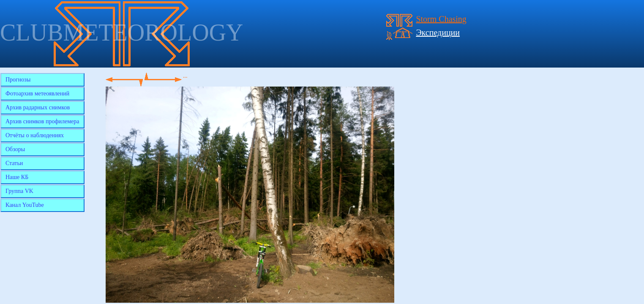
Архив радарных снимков (38, 107)
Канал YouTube (25, 205)
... (185, 76)
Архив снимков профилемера (42, 121)
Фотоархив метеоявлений (37, 94)
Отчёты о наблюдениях (35, 135)
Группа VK (19, 191)
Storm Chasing (441, 19)
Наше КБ (17, 177)
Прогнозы (18, 80)
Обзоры (15, 149)
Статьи (14, 163)
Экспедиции (438, 33)
